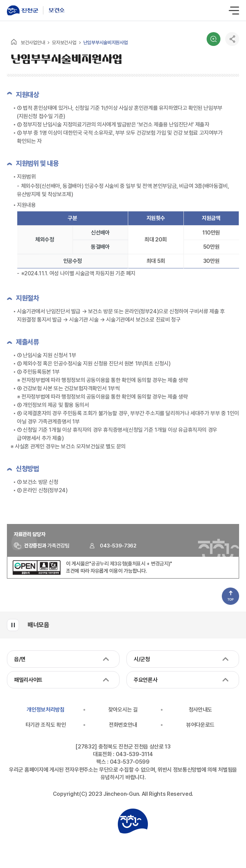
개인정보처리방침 (45, 710)
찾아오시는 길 (123, 710)
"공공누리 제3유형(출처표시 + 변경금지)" (131, 564)
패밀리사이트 (28, 680)
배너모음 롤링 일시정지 (13, 625)
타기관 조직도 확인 (46, 725)
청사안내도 (200, 710)
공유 (232, 39)
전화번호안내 (123, 725)
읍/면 (20, 659)
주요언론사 (145, 680)
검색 (214, 39)
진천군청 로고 (133, 821)
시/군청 (142, 659)
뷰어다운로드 (200, 725)
